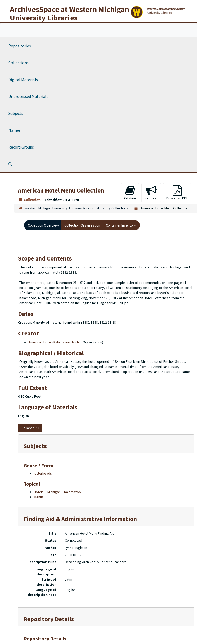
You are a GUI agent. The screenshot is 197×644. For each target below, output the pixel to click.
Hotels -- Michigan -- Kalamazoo (57, 492)
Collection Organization (82, 225)
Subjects (16, 113)
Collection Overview (43, 225)
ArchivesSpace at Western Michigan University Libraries (69, 13)
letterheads (43, 473)
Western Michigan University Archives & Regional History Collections (77, 208)
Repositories (20, 46)
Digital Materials (23, 80)
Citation (130, 193)
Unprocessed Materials (28, 96)
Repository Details (49, 619)
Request (151, 193)
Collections (19, 63)
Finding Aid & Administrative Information (80, 519)
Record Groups (21, 147)
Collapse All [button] (30, 428)
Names (15, 130)
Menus (39, 497)
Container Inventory (121, 225)
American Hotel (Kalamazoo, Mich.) (55, 342)
